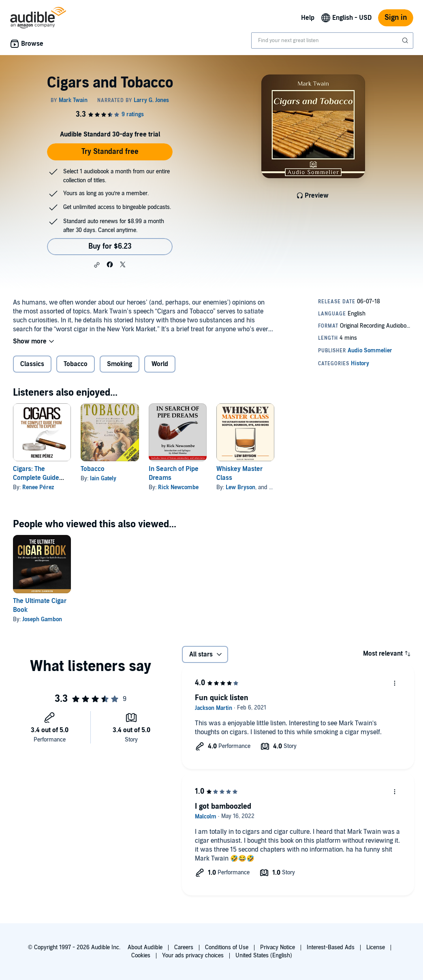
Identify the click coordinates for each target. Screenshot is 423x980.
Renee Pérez (38, 487)
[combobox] (332, 40)
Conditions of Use (227, 947)
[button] (97, 265)
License (376, 947)
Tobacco (76, 364)
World (160, 364)
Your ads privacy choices (193, 955)
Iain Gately (103, 478)
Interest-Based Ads (331, 947)
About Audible (145, 947)
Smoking (120, 364)
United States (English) (264, 955)
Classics (32, 364)
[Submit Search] (406, 40)
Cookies (141, 955)
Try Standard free (110, 152)
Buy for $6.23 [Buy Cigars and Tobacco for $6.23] (110, 246)
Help (308, 18)
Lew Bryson (240, 487)
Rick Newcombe (178, 487)
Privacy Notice (278, 947)
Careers (184, 947)
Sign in (396, 18)
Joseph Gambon (42, 619)
